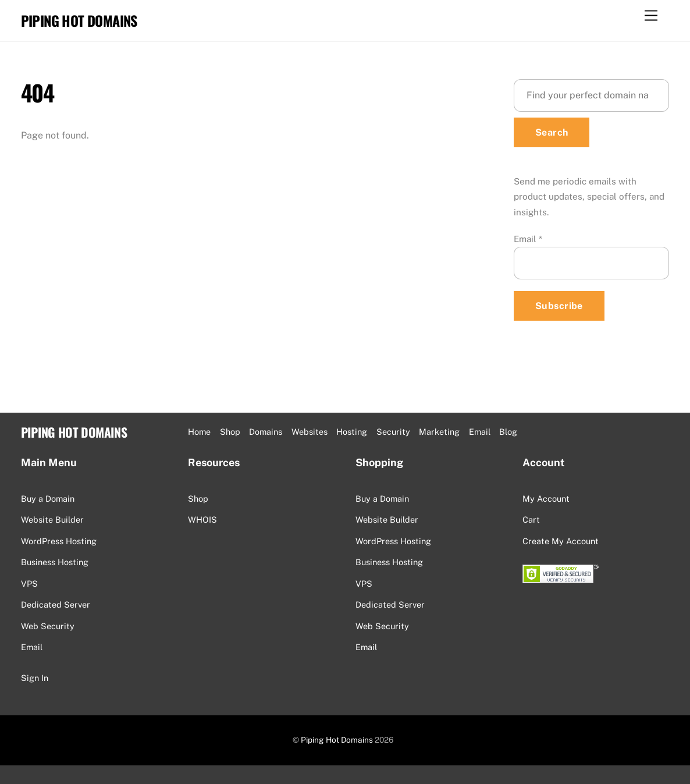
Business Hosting (55, 562)
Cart (531, 519)
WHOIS (202, 519)
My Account (546, 499)
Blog (508, 432)
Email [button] (480, 432)
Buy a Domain (48, 499)
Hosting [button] (352, 432)
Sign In (35, 678)
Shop (230, 432)
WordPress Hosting (59, 541)
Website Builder (52, 519)
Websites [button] (310, 432)
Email (528, 239)
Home (199, 432)
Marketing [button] (439, 432)
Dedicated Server (56, 604)
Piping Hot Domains (337, 740)
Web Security (48, 626)
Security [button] (393, 432)
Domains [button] (266, 432)
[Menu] (651, 16)
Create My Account (561, 541)
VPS (29, 583)
